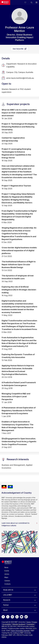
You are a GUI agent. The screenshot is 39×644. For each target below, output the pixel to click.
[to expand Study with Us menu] (35, 590)
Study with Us (8, 590)
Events (7, 571)
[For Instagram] (12, 617)
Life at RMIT (8, 595)
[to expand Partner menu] (35, 605)
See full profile (18, 49)
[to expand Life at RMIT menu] (35, 595)
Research (7, 600)
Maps (6, 577)
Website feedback (19, 624)
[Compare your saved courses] (27, 2)
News (6, 567)
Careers (7, 581)
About (5, 610)
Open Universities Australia (20, 631)
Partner (6, 605)
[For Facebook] (3, 617)
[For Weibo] (26, 617)
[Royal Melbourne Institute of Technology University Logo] (5, 2)
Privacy (35, 622)
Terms (29, 622)
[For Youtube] (22, 617)
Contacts (7, 584)
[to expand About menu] (35, 610)
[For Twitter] (8, 617)
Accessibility (7, 624)
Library (7, 574)
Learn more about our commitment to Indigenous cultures (19, 524)
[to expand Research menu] (35, 600)
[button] (32, 2)
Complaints (30, 624)
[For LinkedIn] (17, 617)
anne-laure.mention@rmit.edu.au (20, 78)
